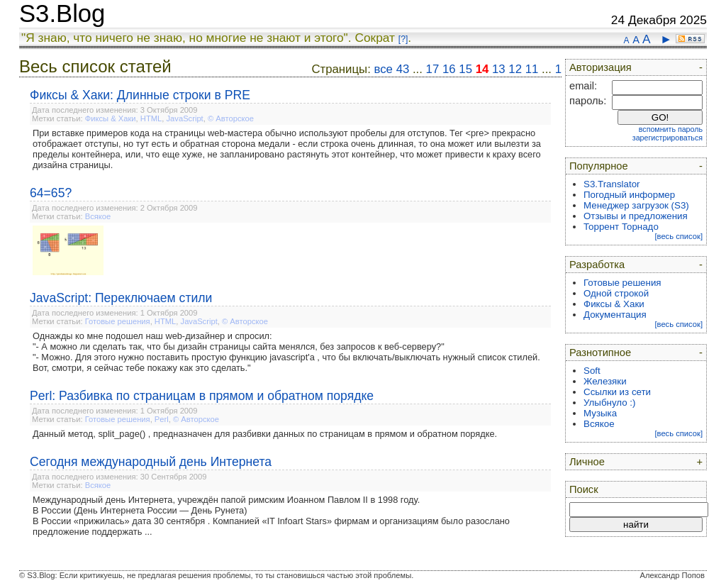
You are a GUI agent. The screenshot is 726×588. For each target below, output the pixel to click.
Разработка (597, 265)
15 (465, 69)
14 (482, 69)
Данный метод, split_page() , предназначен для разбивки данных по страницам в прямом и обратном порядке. (265, 434)
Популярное (599, 166)
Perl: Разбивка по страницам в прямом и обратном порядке (202, 396)
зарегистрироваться (668, 138)
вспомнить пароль (671, 129)
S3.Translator (612, 184)
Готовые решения (118, 321)
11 (532, 69)
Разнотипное (600, 353)
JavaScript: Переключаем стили (121, 298)
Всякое (98, 216)
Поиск (584, 489)
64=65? (51, 193)
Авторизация (601, 67)
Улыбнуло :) (609, 403)
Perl (162, 419)
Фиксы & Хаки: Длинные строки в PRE (140, 95)
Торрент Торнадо (621, 227)
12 (515, 69)
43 (403, 69)
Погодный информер (629, 195)
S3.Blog (62, 13)
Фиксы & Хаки (111, 118)
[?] (403, 39)
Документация (615, 315)
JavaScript (185, 118)
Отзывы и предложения (636, 216)
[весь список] (678, 236)
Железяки (605, 381)
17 (433, 69)
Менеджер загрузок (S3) (636, 205)
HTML (151, 118)
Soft (592, 371)
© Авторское (231, 118)
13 (499, 69)
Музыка (600, 413)
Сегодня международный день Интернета (151, 462)
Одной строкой (616, 293)
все (384, 69)
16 (449, 69)
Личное (587, 462)
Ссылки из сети (617, 392)
